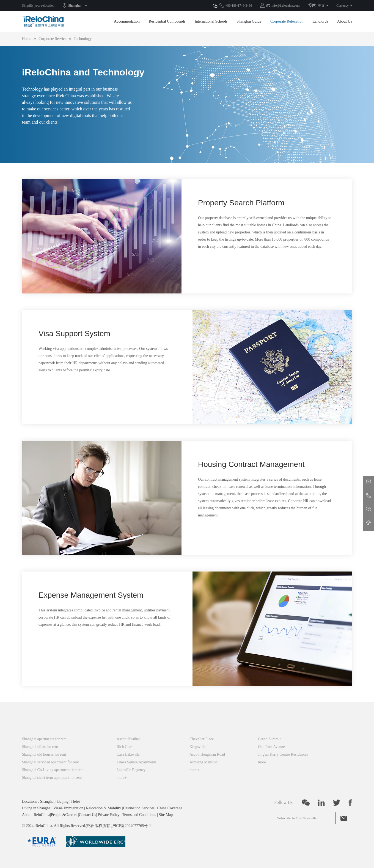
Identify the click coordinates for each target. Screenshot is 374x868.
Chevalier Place (202, 739)
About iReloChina (36, 815)
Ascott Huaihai (128, 739)
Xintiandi (126, 728)
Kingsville (197, 747)
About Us (345, 21)
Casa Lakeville (128, 754)
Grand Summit (269, 739)
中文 (321, 6)
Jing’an (265, 728)
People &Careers (64, 815)
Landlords (320, 21)
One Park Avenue (271, 747)
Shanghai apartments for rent (44, 739)
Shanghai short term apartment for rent (52, 778)
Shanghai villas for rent (40, 747)
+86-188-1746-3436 (239, 6)
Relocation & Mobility (104, 808)
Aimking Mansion (204, 762)
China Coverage (170, 808)
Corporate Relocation (287, 21)
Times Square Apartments (137, 762)
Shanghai (75, 6)
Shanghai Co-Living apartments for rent (53, 770)
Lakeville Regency (131, 770)
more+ (122, 778)
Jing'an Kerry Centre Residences (283, 754)
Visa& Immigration (68, 808)
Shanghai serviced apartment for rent (50, 762)
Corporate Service (52, 39)
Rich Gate (124, 747)
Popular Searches (39, 728)
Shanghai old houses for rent (44, 754)
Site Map (166, 815)
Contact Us (88, 815)
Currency (343, 6)
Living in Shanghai (37, 808)
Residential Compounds (167, 21)
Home (27, 39)
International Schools (211, 21)
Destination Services (139, 808)
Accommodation (127, 21)
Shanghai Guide (249, 21)
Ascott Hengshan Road (207, 754)
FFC (194, 728)
